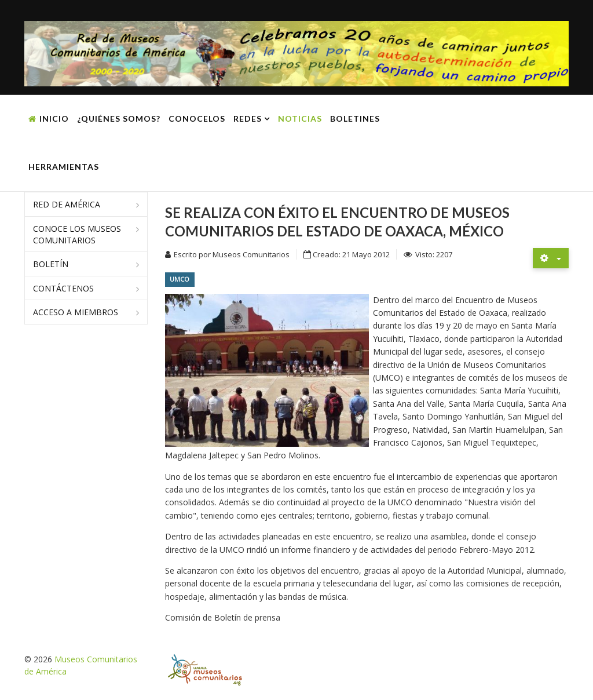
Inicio (54, 119)
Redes (248, 119)
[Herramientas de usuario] (551, 258)
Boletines (355, 119)
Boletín (51, 264)
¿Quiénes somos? (119, 119)
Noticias (300, 119)
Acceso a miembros (76, 312)
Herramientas (64, 167)
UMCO (180, 279)
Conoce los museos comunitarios (77, 234)
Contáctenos (63, 288)
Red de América (67, 204)
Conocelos (197, 119)
